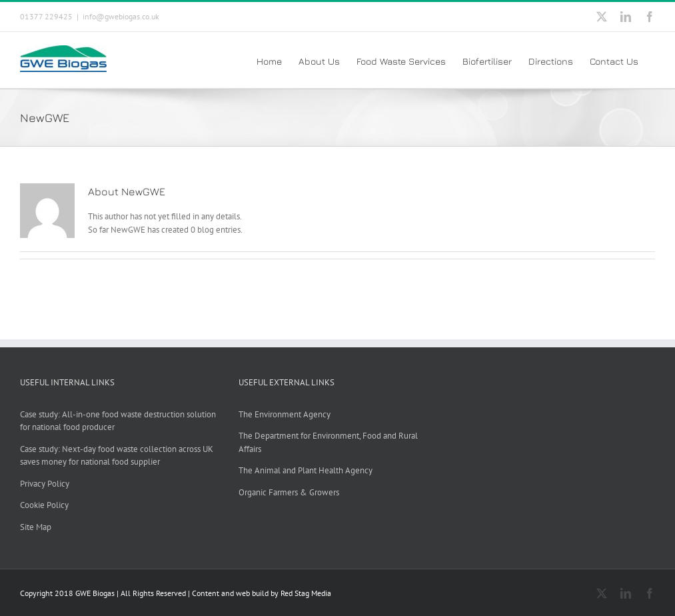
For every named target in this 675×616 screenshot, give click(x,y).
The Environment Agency (285, 414)
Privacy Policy (45, 484)
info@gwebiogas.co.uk (121, 16)
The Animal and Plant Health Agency (306, 470)
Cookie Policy (44, 505)
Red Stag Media (306, 593)
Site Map (36, 527)
